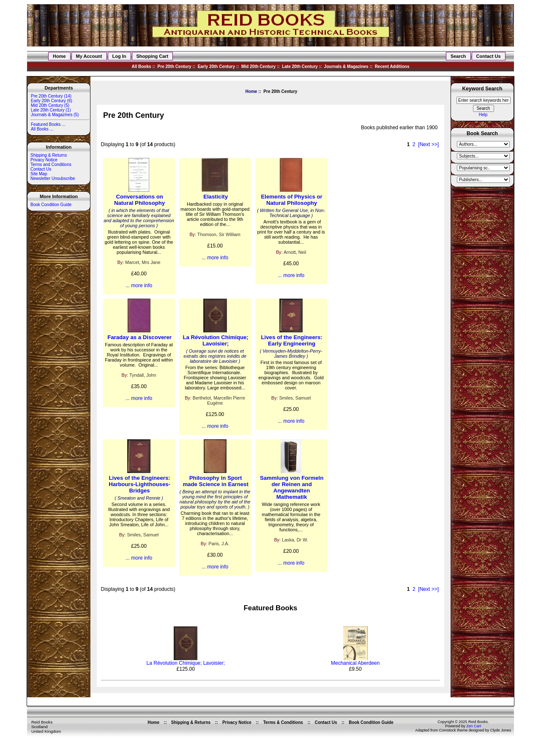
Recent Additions (392, 67)
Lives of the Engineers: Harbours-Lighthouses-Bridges (139, 484)
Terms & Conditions (283, 722)
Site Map (39, 174)
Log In (119, 56)
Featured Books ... (48, 124)
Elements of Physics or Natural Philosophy (292, 200)
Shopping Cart (153, 56)
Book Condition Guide (51, 205)
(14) (51, 96)
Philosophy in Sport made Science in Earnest (215, 481)
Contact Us (489, 56)
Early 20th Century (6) (51, 101)
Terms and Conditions (51, 165)
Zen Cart (474, 726)
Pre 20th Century (175, 67)
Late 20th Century (300, 67)
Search (458, 56)
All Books (141, 67)
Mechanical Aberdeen (355, 663)
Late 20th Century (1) (51, 110)
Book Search (482, 134)
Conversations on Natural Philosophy (139, 200)
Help (483, 115)
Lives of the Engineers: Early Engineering (292, 340)
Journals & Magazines (346, 67)
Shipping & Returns (49, 155)
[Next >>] (428, 144)
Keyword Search (482, 89)
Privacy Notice (44, 160)
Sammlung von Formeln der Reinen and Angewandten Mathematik (292, 487)
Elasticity (216, 197)
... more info (139, 286)
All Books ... (42, 129)
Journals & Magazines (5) (55, 115)
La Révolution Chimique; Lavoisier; (215, 340)
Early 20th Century (216, 67)
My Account (89, 56)
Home (59, 56)
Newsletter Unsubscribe (53, 178)
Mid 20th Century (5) (50, 105)
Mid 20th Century (258, 67)
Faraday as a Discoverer (139, 337)
